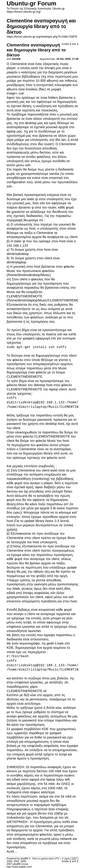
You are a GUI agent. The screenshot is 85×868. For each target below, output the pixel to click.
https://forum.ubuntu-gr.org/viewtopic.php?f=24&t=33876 (42, 37)
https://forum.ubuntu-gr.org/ (24, 12)
